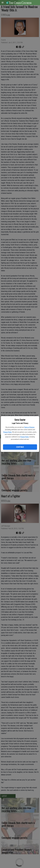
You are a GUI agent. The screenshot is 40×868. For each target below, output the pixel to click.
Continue (20, 447)
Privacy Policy (7, 432)
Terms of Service (29, 427)
